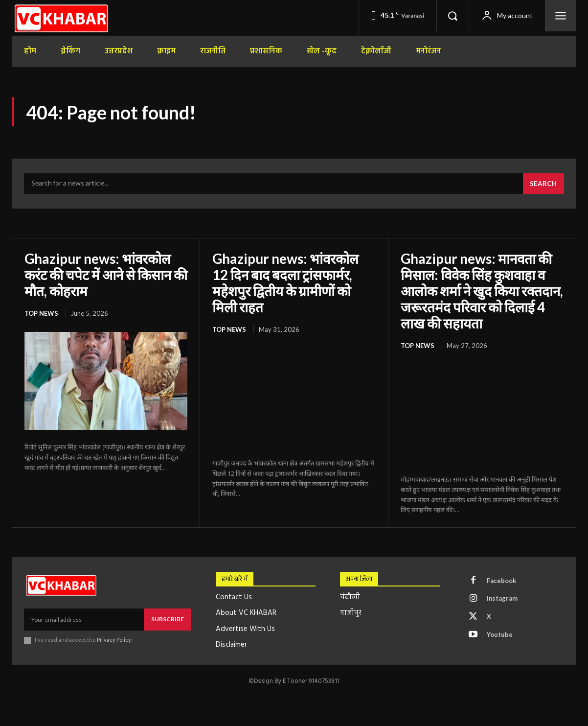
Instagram (502, 597)
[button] (452, 16)
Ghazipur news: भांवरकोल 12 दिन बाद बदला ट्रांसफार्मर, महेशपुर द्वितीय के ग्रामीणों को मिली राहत (286, 282)
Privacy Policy (114, 638)
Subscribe (168, 618)
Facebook (501, 579)
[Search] (543, 184)
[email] (84, 618)
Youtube (500, 633)
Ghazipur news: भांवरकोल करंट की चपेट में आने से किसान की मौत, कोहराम (99, 274)
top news (41, 312)
